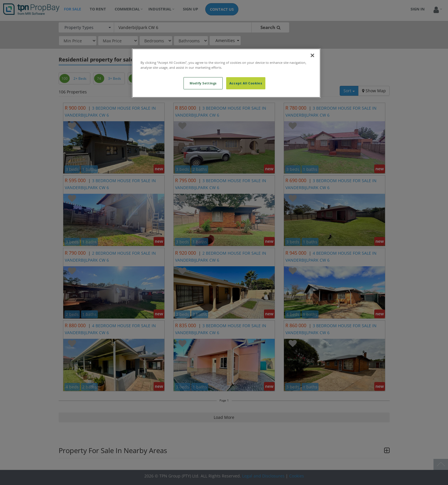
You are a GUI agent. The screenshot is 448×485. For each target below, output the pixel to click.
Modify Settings (203, 83)
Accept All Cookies (246, 83)
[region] (226, 73)
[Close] (312, 55)
